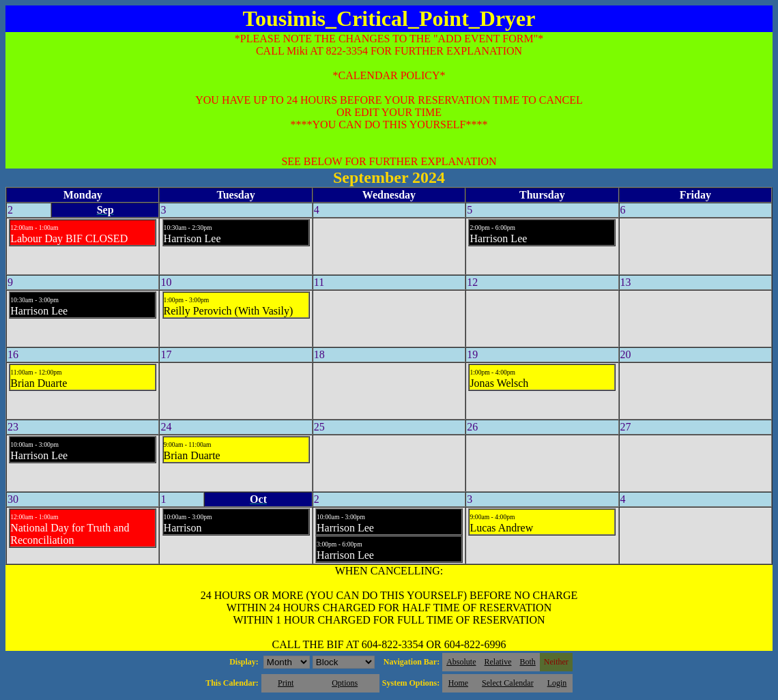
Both (528, 662)
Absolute (461, 662)
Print (286, 683)
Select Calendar (508, 683)
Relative (498, 662)
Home (458, 683)
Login (557, 683)
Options (345, 683)
